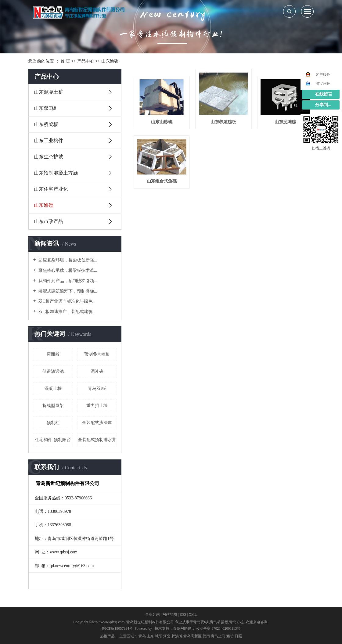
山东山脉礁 (162, 122)
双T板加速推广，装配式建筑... (67, 312)
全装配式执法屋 (97, 423)
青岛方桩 (236, 622)
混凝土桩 (53, 389)
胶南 (206, 636)
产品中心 (86, 61)
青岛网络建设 (184, 628)
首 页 (65, 61)
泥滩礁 (97, 371)
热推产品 (107, 636)
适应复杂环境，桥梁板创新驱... (67, 260)
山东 (150, 636)
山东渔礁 (110, 61)
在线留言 (324, 94)
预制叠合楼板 (97, 354)
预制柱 (53, 423)
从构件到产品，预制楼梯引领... (67, 281)
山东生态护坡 (49, 157)
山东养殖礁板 (223, 122)
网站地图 (170, 614)
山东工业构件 (49, 140)
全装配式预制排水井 (97, 440)
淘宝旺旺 (318, 84)
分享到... (323, 105)
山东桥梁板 (46, 124)
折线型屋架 (53, 406)
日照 (238, 636)
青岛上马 (218, 636)
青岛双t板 (97, 389)
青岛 (142, 636)
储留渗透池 (53, 371)
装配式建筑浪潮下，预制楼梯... (67, 291)
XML (193, 614)
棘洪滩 (177, 636)
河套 (167, 636)
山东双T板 (45, 108)
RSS (183, 614)
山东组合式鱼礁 (162, 181)
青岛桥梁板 (219, 622)
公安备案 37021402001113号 (218, 628)
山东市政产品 (49, 221)
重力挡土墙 (97, 406)
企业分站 (153, 614)
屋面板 (53, 354)
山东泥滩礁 (285, 122)
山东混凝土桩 (49, 92)
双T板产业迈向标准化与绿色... (67, 301)
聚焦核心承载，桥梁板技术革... (67, 270)
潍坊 (230, 636)
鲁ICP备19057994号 (117, 628)
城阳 (159, 636)
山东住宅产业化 (51, 189)
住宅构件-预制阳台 (53, 440)
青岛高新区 (193, 636)
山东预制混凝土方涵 (56, 173)
